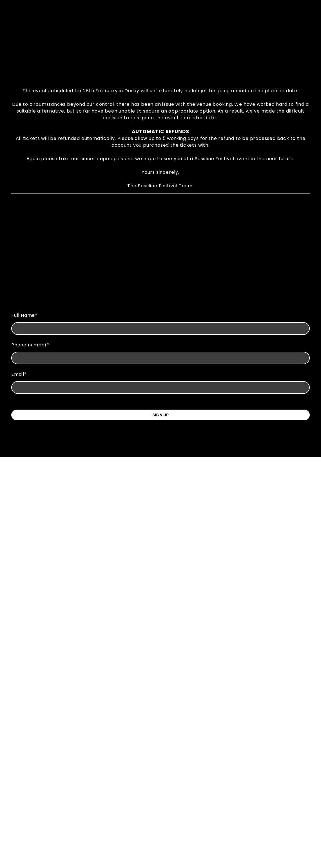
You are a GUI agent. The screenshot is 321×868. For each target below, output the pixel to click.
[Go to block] (160, 42)
